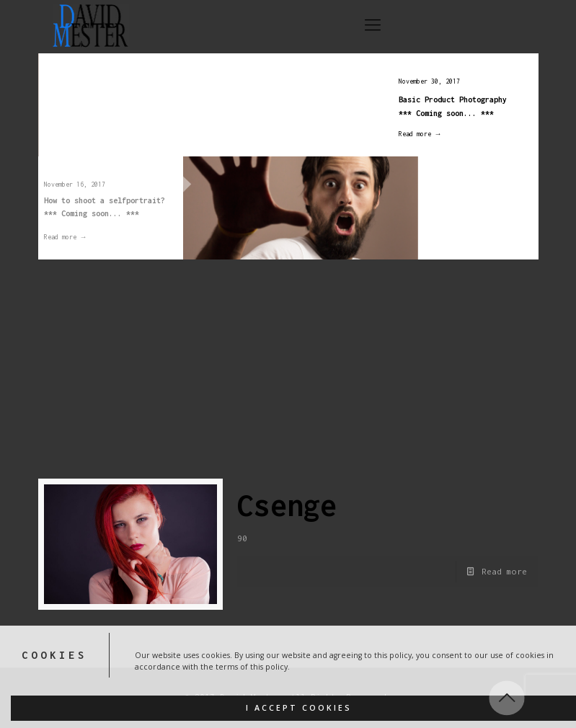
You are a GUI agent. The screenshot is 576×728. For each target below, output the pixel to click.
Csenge (287, 505)
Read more (504, 571)
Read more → (413, 134)
